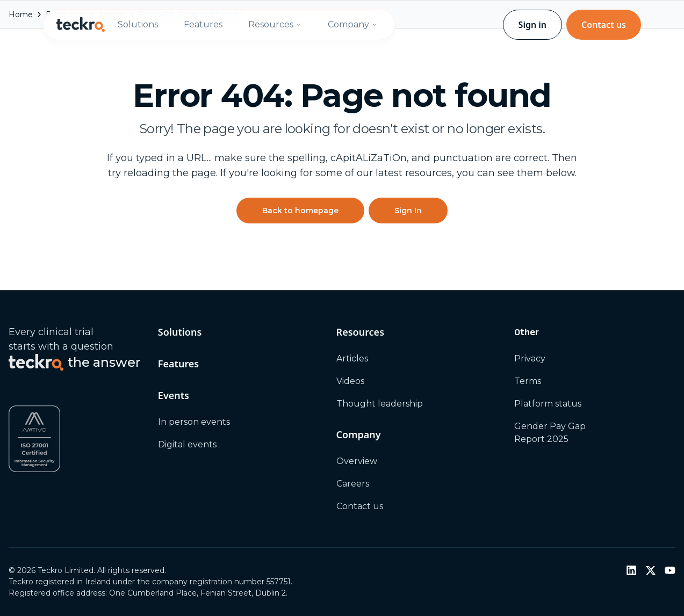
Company (353, 24)
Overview (357, 461)
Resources (275, 24)
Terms (528, 381)
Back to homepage (300, 211)
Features (203, 24)
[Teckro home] (81, 25)
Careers (353, 484)
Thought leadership (380, 404)
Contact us (604, 25)
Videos (350, 381)
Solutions (138, 24)
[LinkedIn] (631, 570)
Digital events (187, 444)
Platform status (548, 404)
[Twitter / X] (651, 570)
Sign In (408, 211)
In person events (194, 422)
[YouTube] (670, 570)
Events (174, 395)
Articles (352, 358)
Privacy (530, 358)
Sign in (532, 25)
